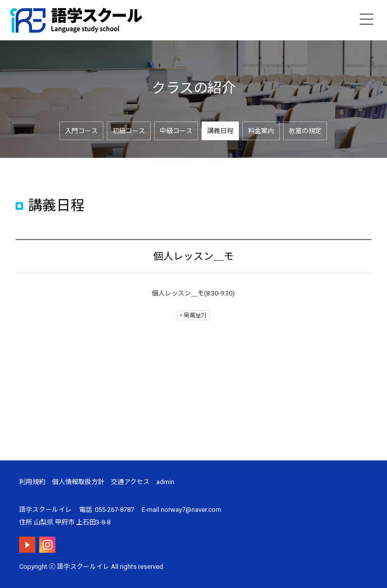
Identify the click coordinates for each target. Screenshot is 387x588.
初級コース (129, 131)
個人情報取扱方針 (78, 482)
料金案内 (261, 131)
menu (367, 19)
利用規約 (32, 482)
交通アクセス (130, 482)
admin (165, 482)
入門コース (81, 131)
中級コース (176, 131)
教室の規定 (305, 131)
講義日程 (220, 131)
